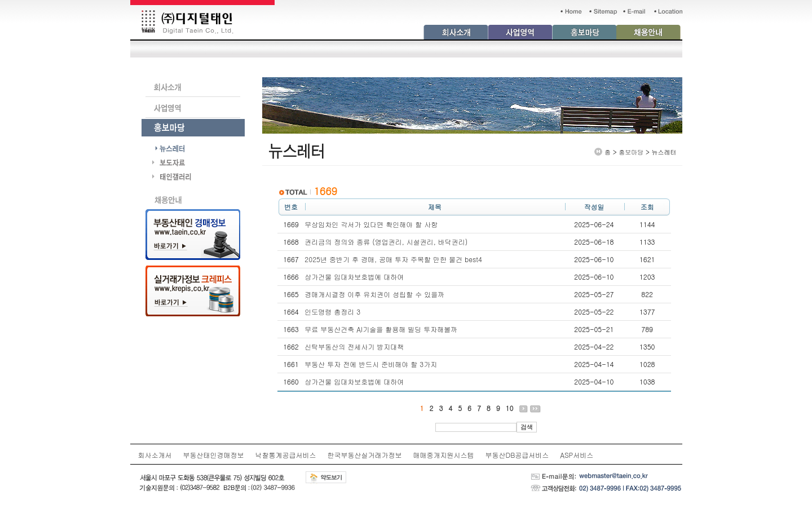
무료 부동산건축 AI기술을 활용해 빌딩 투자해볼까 (381, 329)
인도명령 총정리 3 (332, 312)
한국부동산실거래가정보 (365, 455)
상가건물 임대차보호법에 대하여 (354, 277)
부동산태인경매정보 (214, 455)
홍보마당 (631, 152)
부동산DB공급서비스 (517, 455)
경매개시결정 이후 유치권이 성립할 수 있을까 (374, 294)
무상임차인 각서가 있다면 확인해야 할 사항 (371, 224)
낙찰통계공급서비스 (286, 455)
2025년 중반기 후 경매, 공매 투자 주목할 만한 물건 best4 (393, 259)
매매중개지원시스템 (444, 455)
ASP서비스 (577, 455)
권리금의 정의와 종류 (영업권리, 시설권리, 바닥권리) (386, 242)
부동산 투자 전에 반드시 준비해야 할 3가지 (371, 364)
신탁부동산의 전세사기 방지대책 (354, 346)
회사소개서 (155, 455)
